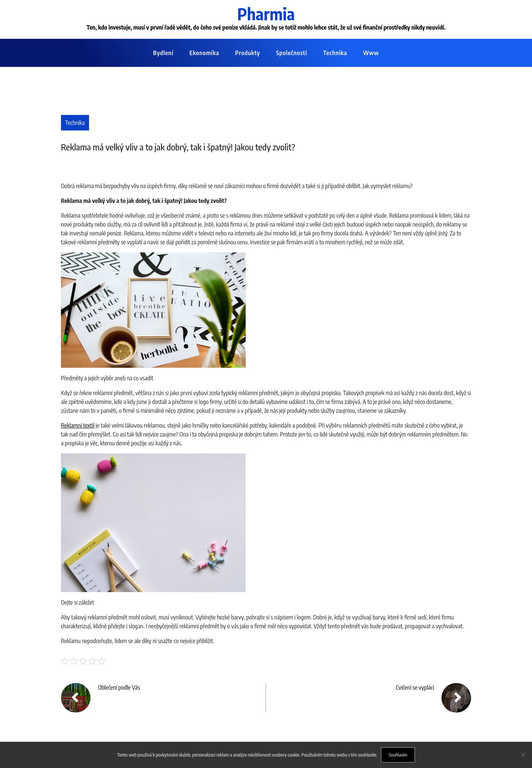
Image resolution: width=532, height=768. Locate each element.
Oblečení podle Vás (119, 687)
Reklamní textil (78, 425)
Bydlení (163, 53)
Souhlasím (398, 755)
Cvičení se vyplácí (415, 687)
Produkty (248, 53)
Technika (335, 53)
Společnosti (291, 53)
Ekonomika (204, 53)
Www (371, 53)
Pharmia (266, 14)
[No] (523, 755)
